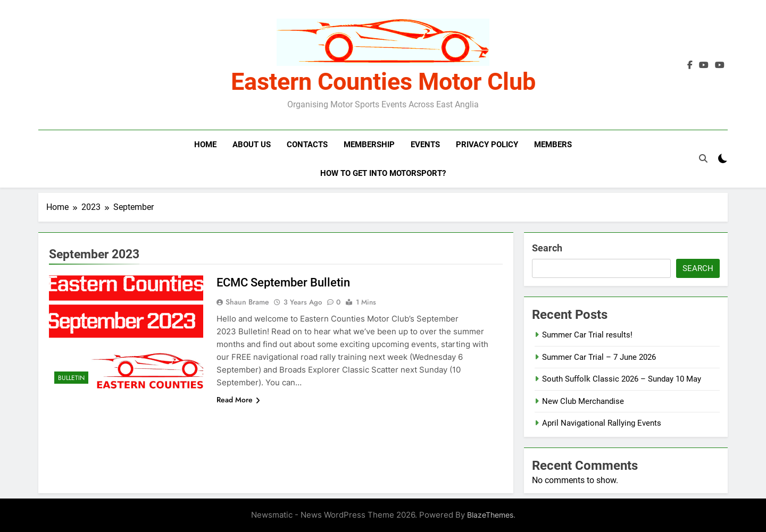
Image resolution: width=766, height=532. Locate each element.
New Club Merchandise (583, 401)
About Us (252, 145)
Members (553, 145)
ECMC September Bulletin (283, 282)
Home (205, 145)
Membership (369, 145)
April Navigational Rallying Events (602, 423)
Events (425, 145)
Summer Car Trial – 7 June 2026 (599, 357)
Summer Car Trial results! (587, 335)
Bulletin (71, 378)
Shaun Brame (247, 302)
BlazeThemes (490, 515)
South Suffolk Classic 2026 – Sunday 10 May (622, 379)
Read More (238, 400)
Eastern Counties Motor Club (383, 82)
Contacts (307, 145)
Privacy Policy (487, 145)
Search (547, 248)
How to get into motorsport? (383, 173)
